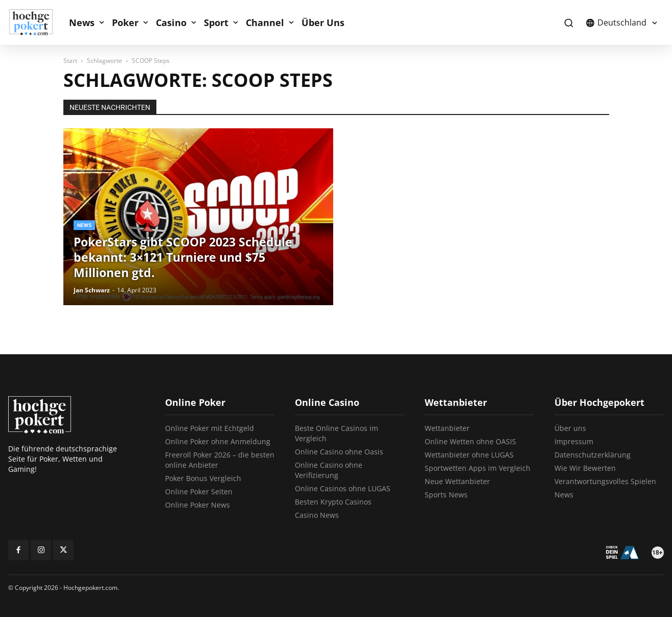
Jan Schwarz (92, 290)
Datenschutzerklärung (593, 455)
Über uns (570, 428)
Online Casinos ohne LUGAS (343, 488)
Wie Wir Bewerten (585, 468)
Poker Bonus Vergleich (203, 478)
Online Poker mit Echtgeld (210, 428)
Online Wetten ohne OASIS (470, 441)
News (82, 22)
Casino (171, 22)
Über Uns (323, 22)
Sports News (446, 495)
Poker (125, 22)
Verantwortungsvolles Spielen (605, 481)
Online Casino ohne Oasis (339, 452)
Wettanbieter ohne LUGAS (469, 455)
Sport (216, 22)
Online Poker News (198, 505)
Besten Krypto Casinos (333, 502)
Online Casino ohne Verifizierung (329, 470)
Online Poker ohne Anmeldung (218, 441)
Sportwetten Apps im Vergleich (478, 468)
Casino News (317, 515)
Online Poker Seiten (199, 492)
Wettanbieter (447, 428)
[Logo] (36, 22)
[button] (569, 23)
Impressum (574, 441)
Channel (265, 22)
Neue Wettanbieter (457, 481)
